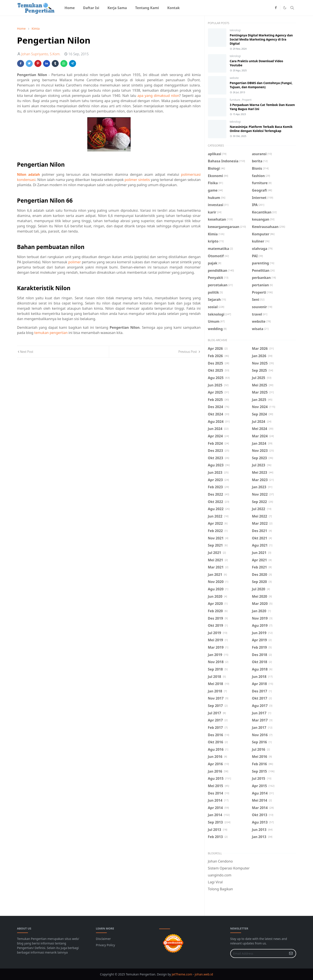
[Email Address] (259, 953)
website (234, 78)
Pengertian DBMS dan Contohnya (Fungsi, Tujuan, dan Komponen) (261, 85)
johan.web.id (204, 974)
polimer (75, 262)
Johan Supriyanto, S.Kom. (41, 54)
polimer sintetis (137, 180)
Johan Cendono (220, 861)
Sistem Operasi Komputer (229, 868)
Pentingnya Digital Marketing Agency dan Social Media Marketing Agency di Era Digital (261, 39)
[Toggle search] (292, 8)
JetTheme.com (182, 974)
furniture (235, 100)
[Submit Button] (291, 953)
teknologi (235, 30)
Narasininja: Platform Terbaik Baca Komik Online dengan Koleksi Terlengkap (261, 129)
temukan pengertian (51, 333)
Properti (247, 100)
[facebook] (276, 8)
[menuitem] (70, 8)
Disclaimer (103, 939)
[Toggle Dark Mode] (285, 8)
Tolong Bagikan (221, 889)
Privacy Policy (105, 945)
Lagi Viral (215, 882)
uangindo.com (220, 875)
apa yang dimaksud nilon (158, 96)
